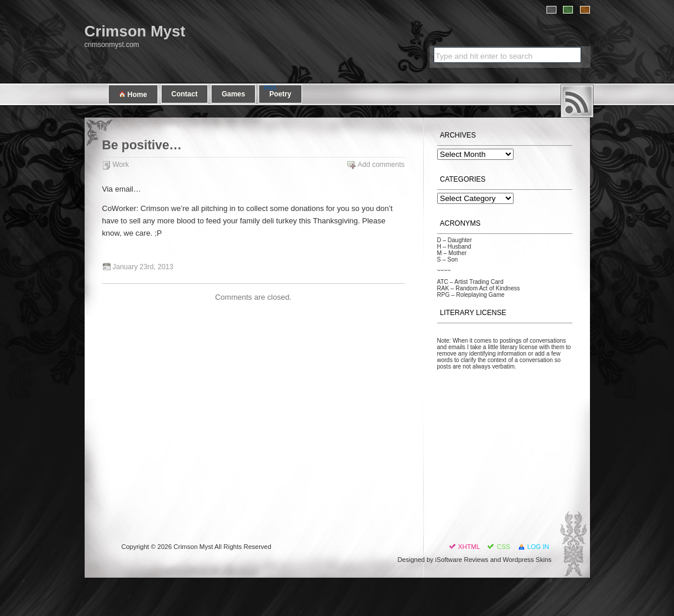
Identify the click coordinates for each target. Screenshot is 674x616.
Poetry (280, 94)
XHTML (469, 547)
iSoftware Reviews (462, 560)
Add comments (381, 165)
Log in (538, 547)
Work (121, 165)
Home (133, 94)
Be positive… (142, 145)
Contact (185, 94)
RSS (577, 101)
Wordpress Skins (527, 560)
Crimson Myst (135, 31)
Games (233, 94)
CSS (503, 547)
